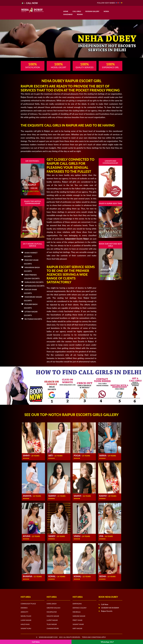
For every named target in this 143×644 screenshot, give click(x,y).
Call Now (32, 3)
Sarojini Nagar (79, 616)
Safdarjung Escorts (34, 286)
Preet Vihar (77, 620)
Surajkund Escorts (34, 282)
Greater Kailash (54, 608)
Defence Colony (80, 608)
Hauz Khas (25, 624)
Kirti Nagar (77, 628)
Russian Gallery (92, 11)
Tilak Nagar (52, 624)
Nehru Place (26, 616)
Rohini (80, 14)
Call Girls (77, 11)
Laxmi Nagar (26, 620)
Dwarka (24, 608)
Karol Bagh (52, 604)
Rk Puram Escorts (33, 319)
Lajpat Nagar (52, 620)
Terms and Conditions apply (94, 637)
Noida (106, 11)
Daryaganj (77, 604)
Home (66, 11)
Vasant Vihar (78, 624)
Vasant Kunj (26, 628)
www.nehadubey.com (48, 637)
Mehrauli (77, 612)
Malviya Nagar (53, 616)
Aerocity (24, 612)
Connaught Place (28, 604)
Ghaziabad (68, 14)
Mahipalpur (52, 612)
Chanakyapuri (53, 628)
